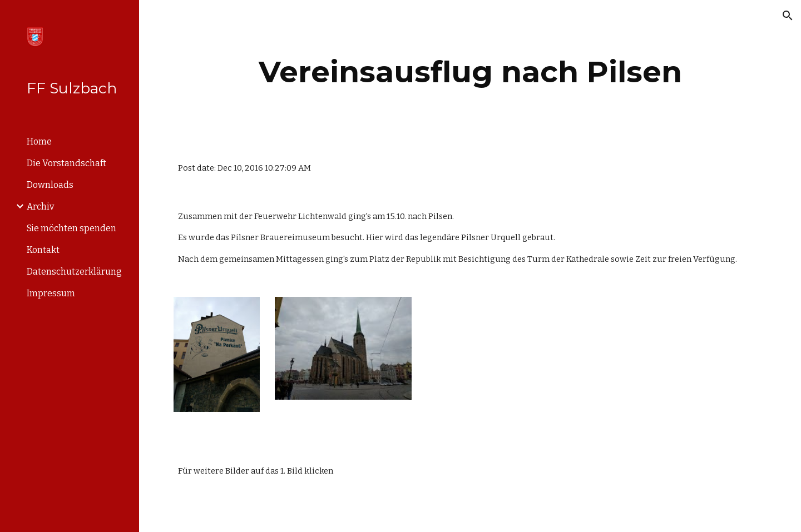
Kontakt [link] (43, 250)
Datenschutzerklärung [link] (74, 272)
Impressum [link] (51, 293)
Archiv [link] (40, 207)
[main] (470, 72)
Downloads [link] (50, 185)
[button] (788, 16)
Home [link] (39, 141)
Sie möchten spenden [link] (71, 228)
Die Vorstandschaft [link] (66, 163)
